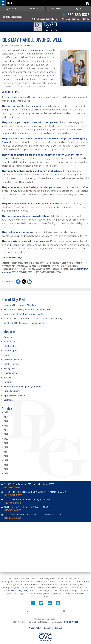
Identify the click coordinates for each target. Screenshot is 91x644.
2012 (5, 473)
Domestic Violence (13, 360)
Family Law (9, 369)
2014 (5, 465)
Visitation (8, 400)
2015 (5, 460)
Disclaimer (48, 628)
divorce (37, 50)
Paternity (8, 382)
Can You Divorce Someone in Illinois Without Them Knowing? (33, 319)
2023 (5, 426)
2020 (5, 439)
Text (81, 9)
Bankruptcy (9, 342)
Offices (57, 9)
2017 (5, 452)
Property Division (12, 391)
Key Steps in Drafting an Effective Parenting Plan (27, 310)
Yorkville (82, 594)
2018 (5, 447)
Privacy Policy (35, 628)
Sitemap (59, 628)
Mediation (9, 378)
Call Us (11, 9)
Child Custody (11, 346)
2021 (5, 434)
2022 (5, 430)
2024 (5, 421)
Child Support (10, 351)
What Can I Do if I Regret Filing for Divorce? (25, 323)
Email (34, 9)
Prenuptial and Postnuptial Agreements (23, 386)
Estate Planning (11, 364)
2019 (5, 443)
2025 (5, 417)
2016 (5, 456)
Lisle (25, 591)
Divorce (29, 46)
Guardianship (10, 373)
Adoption (8, 337)
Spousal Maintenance (14, 395)
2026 (5, 412)
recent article (10, 97)
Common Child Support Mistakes (20, 305)
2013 (5, 469)
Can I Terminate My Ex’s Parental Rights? (24, 314)
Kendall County (15, 591)
